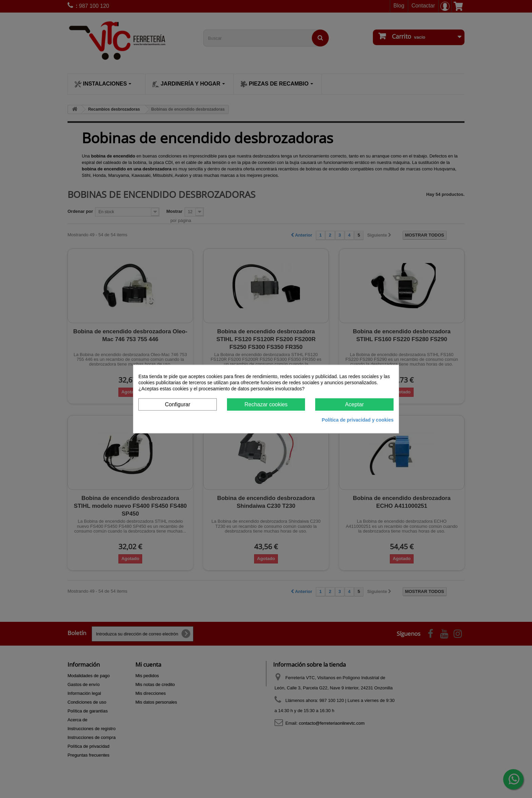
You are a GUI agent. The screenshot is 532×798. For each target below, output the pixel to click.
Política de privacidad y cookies (358, 420)
